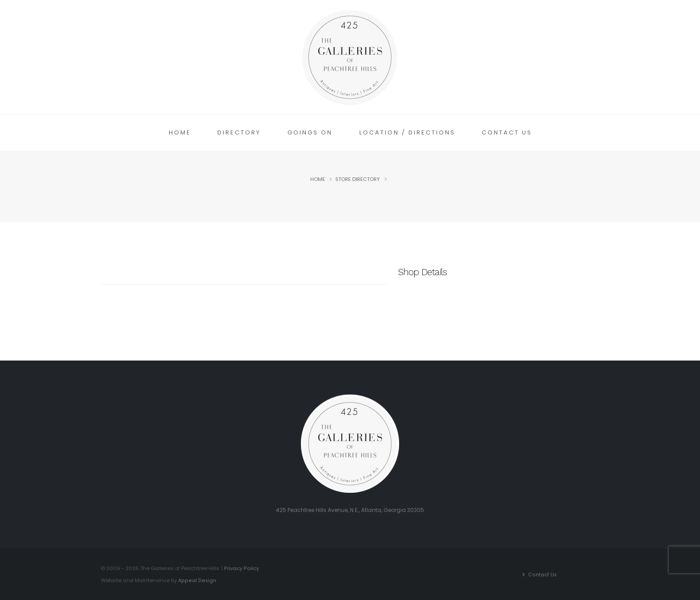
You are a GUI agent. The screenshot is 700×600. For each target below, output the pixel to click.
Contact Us (507, 132)
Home (180, 132)
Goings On (310, 132)
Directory (239, 132)
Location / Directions (407, 132)
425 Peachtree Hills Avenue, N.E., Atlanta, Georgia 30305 (350, 510)
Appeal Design (197, 580)
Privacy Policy (241, 568)
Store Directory (358, 179)
